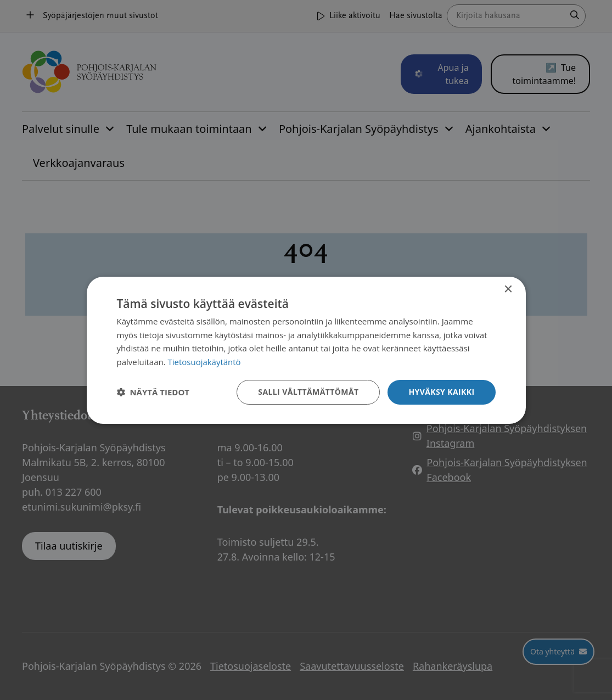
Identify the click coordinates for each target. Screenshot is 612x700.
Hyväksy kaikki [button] (441, 392)
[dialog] (306, 350)
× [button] (508, 289)
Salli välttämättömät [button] (308, 392)
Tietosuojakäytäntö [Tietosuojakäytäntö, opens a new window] (204, 362)
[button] (153, 392)
